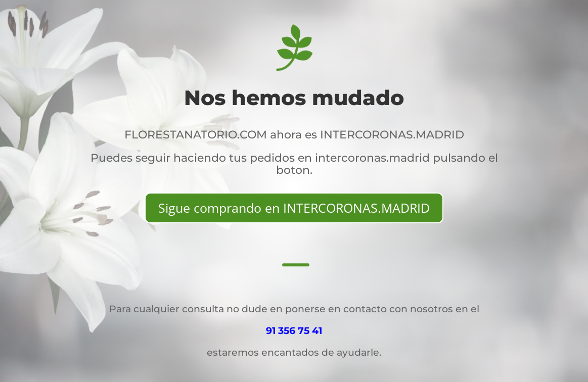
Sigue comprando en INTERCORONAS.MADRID (294, 208)
